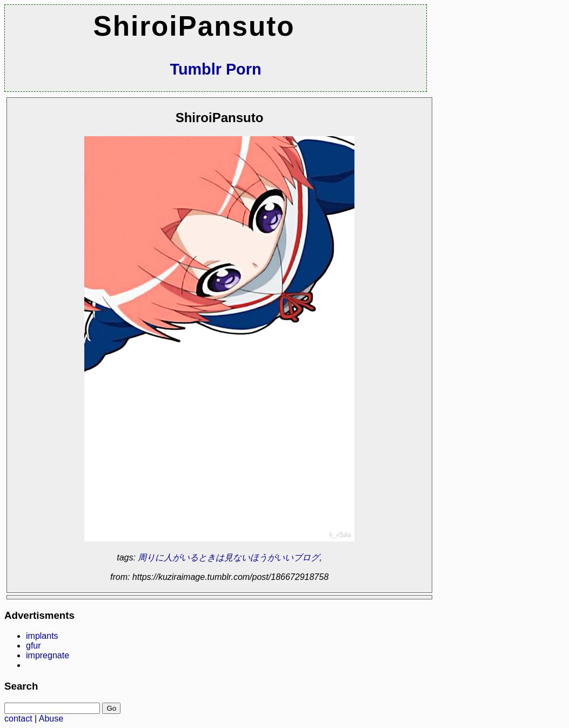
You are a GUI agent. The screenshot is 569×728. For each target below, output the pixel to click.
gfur (34, 646)
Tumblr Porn (215, 69)
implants (42, 636)
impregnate (48, 655)
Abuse (51, 719)
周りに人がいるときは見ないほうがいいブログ (229, 557)
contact (18, 719)
